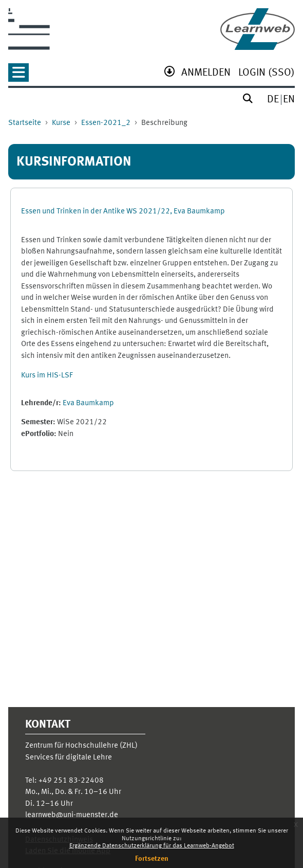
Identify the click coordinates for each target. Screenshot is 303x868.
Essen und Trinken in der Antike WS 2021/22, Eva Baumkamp (123, 212)
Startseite (25, 123)
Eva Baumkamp (88, 403)
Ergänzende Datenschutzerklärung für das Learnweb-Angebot (152, 846)
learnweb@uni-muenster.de (72, 815)
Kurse (61, 123)
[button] (18, 76)
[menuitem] (206, 74)
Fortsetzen (152, 859)
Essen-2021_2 (106, 123)
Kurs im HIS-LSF (47, 376)
